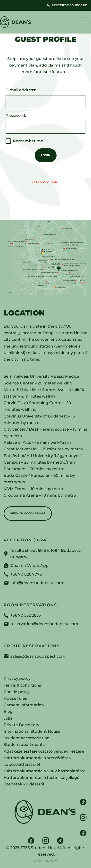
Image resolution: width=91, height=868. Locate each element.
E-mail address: (21, 90)
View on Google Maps (28, 513)
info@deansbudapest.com (37, 583)
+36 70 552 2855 (26, 615)
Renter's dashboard (67, 5)
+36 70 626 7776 (26, 574)
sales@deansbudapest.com (38, 656)
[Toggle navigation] (84, 22)
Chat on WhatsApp (29, 566)
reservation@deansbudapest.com (44, 624)
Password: (16, 115)
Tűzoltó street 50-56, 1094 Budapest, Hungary (45, 554)
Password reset (45, 182)
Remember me (28, 141)
